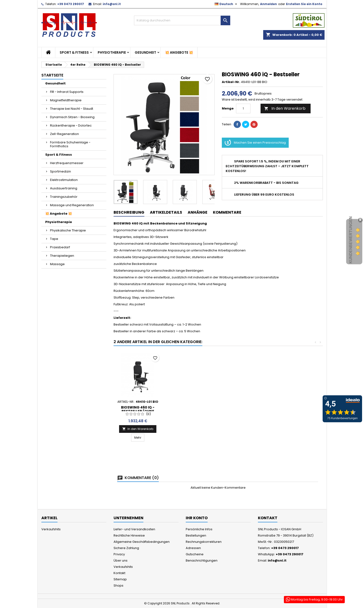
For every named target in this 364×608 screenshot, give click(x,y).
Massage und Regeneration (72, 205)
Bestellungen (196, 535)
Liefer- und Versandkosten (134, 529)
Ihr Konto (197, 518)
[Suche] (182, 20)
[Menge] (243, 109)
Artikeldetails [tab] (166, 212)
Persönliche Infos (199, 529)
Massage (57, 264)
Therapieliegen (62, 256)
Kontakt (119, 573)
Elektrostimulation (64, 180)
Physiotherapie (112, 52)
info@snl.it (112, 4)
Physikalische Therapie (68, 230)
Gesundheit (145, 52)
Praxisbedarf (60, 247)
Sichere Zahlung (126, 548)
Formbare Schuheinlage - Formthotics (70, 144)
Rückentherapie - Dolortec (71, 125)
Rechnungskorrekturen (204, 542)
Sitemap (120, 579)
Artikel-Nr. (231, 82)
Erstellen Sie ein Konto (304, 4)
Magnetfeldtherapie (66, 100)
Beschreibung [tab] (129, 212)
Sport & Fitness (74, 52)
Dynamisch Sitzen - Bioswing (72, 117)
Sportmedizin (61, 171)
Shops (118, 586)
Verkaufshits (51, 529)
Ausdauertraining (64, 188)
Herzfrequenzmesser (67, 163)
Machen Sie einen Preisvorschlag (255, 143)
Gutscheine (195, 554)
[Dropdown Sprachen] (226, 4)
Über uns (121, 560)
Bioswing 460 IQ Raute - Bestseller (138, 414)
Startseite (52, 75)
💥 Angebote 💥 (179, 52)
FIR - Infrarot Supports (67, 92)
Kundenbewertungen (351, 240)
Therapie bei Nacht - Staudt (72, 109)
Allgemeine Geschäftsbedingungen (142, 542)
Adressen (193, 548)
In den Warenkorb (285, 108)
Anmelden (268, 4)
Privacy (119, 554)
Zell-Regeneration (64, 134)
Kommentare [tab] (227, 212)
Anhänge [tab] (198, 212)
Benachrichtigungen (202, 560)
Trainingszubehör (64, 197)
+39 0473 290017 (71, 4)
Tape (54, 239)
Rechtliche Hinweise (129, 535)
